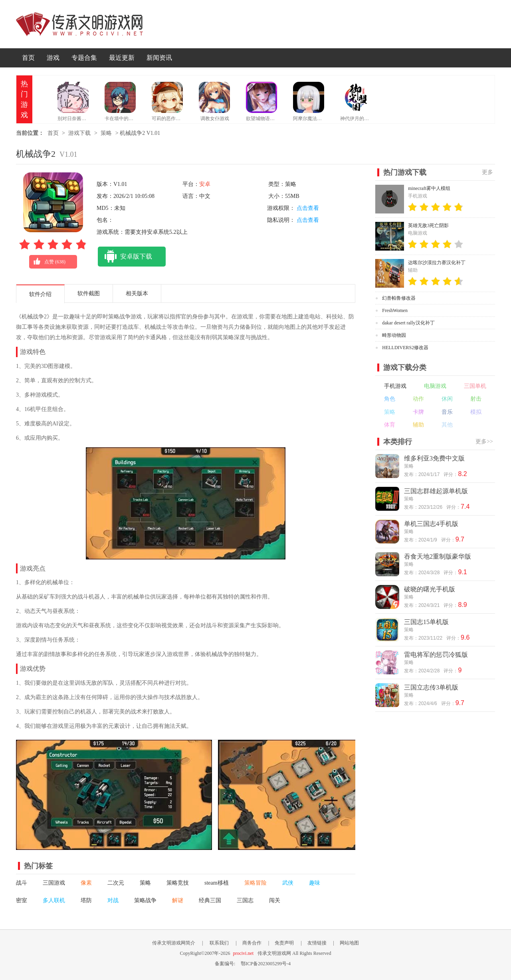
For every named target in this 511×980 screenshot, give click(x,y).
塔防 (86, 900)
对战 (113, 900)
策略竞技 (178, 883)
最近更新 (122, 58)
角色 (390, 399)
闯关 (275, 900)
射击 (476, 399)
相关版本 (137, 293)
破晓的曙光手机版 (430, 589)
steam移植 (217, 883)
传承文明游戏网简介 (174, 943)
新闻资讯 (159, 58)
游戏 (53, 58)
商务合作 (252, 943)
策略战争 (145, 900)
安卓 (205, 184)
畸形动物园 (394, 335)
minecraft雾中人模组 (429, 188)
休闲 (447, 399)
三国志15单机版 (426, 622)
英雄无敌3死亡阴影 (428, 225)
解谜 (178, 900)
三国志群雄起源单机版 (436, 491)
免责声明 (284, 943)
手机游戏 (395, 386)
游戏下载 (79, 133)
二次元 (116, 883)
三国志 (245, 900)
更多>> (484, 442)
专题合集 (84, 58)
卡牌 (418, 412)
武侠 (288, 883)
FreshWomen (395, 310)
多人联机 (54, 900)
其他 (447, 425)
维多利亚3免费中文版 (434, 458)
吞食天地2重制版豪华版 (438, 556)
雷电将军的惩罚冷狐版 (436, 655)
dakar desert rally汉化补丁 (408, 323)
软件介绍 (40, 294)
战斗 (22, 883)
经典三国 (210, 900)
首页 (28, 58)
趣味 (315, 883)
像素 (86, 883)
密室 (22, 900)
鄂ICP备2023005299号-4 (266, 964)
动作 (418, 399)
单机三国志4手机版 (431, 524)
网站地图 (349, 943)
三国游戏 (54, 883)
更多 (487, 172)
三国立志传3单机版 (431, 687)
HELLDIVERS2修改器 (405, 348)
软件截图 (89, 293)
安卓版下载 (125, 257)
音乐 (447, 412)
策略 (106, 133)
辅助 (418, 425)
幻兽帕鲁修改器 (399, 298)
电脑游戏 (435, 386)
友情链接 (317, 943)
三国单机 (475, 386)
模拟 (476, 412)
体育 (390, 425)
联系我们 (219, 943)
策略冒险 (255, 883)
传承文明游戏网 (79, 24)
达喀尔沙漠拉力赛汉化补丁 (437, 263)
